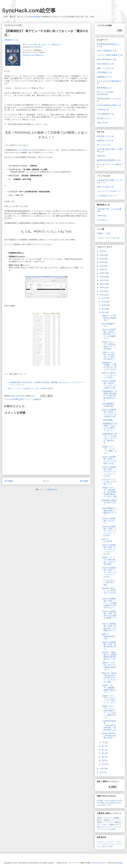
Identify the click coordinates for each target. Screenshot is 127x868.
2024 (102, 255)
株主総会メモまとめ (105, 136)
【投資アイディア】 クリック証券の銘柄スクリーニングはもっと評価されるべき (109, 712)
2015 (102, 288)
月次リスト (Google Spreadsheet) (105, 93)
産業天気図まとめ (104, 88)
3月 (104, 757)
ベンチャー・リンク (113, 842)
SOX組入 (113, 800)
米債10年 (113, 803)
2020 (102, 269)
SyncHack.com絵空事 (29, 10)
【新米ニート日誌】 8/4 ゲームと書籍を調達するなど (109, 666)
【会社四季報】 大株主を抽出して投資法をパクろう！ (109, 512)
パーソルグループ (104, 844)
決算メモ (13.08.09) (107, 540)
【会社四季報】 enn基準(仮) (108, 405)
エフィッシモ (116, 820)
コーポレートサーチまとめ (108, 238)
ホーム (46, 481)
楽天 (105, 846)
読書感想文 (37, 399)
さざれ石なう (102, 220)
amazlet (33, 47)
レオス (111, 827)
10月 (104, 305)
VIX (98, 803)
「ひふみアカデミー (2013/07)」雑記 (109, 583)
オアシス (105, 827)
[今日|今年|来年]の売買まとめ (109, 105)
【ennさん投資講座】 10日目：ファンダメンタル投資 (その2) (109, 413)
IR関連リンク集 (103, 233)
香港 (102, 803)
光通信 (99, 818)
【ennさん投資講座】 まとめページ (109, 521)
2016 (102, 284)
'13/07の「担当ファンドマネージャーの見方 (109, 375)
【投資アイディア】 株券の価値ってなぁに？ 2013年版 (109, 561)
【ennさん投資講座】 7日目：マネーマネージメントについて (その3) (109, 531)
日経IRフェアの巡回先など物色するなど (109, 318)
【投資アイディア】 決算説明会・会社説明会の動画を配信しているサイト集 (109, 492)
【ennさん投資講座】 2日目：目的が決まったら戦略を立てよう (109, 627)
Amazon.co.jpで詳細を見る (33, 55)
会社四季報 (15, 399)
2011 (102, 772)
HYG (119, 803)
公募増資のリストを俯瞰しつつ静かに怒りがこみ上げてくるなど (109, 366)
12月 (104, 298)
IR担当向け (101, 156)
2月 (104, 760)
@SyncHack (33, 17)
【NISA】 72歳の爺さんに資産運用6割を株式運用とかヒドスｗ (109, 656)
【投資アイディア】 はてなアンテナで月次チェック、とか (109, 699)
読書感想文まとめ (11, 40)
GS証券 (110, 846)
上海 (107, 803)
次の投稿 (8, 481)
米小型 (119, 800)
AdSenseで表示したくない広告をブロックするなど (109, 592)
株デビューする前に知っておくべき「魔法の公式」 (43, 44)
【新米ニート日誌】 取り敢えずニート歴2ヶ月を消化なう (109, 356)
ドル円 (109, 805)
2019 (102, 273)
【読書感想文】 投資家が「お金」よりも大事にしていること (109, 427)
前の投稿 (84, 481)
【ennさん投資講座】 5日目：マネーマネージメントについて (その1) (109, 572)
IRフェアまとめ (103, 145)
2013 (102, 295)
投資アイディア (26, 399)
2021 (102, 266)
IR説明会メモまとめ (105, 141)
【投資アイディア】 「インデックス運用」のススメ (109, 450)
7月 (104, 742)
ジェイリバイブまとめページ (109, 191)
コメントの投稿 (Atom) (49, 489)
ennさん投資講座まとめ (107, 51)
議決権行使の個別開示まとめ (109, 160)
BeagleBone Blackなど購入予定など (109, 502)
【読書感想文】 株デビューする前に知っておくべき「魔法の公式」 (109, 438)
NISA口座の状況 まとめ (107, 59)
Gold (99, 805)
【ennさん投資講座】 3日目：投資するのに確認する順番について (109, 616)
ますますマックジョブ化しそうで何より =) (109, 482)
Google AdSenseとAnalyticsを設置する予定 (109, 736)
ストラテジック (109, 822)
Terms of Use (102, 123)
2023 (102, 259)
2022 (102, 262)
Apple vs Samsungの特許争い (108, 636)
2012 (102, 769)
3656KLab (26, 150)
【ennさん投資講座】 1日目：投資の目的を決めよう (109, 645)
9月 (104, 309)
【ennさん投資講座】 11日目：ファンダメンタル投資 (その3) (109, 384)
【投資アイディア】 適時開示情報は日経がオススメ (109, 689)
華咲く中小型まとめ (105, 187)
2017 (102, 280)
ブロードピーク (108, 818)
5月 (104, 750)
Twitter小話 (101, 216)
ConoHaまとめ (103, 109)
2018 (102, 277)
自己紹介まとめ (103, 118)
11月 (104, 302)
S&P (107, 800)
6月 (104, 746)
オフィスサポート (103, 825)
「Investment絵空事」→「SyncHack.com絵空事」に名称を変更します (109, 725)
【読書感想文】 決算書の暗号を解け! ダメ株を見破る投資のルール (109, 396)
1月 (104, 764)
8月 (104, 312)
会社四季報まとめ (104, 72)
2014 (102, 291)
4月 (104, 753)
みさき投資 (111, 829)
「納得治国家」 (108, 420)
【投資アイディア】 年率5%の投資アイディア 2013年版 (109, 345)
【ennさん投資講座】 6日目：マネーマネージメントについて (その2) (109, 549)
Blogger (120, 863)
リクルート (101, 842)
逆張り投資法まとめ (105, 64)
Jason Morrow (97, 863)
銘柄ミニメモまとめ (105, 68)
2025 (102, 251)
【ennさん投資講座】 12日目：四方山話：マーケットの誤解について (109, 334)
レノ (103, 820)
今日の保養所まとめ (105, 114)
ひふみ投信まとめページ (107, 196)
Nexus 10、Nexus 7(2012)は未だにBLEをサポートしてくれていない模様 (109, 677)
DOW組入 (100, 800)
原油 (103, 805)
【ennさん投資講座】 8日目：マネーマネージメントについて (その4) (109, 471)
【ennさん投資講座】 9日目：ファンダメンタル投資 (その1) (109, 460)
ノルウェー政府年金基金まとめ (110, 55)
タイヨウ (103, 829)
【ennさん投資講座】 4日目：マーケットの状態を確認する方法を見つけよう (109, 603)
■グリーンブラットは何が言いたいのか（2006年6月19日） (31, 388)
